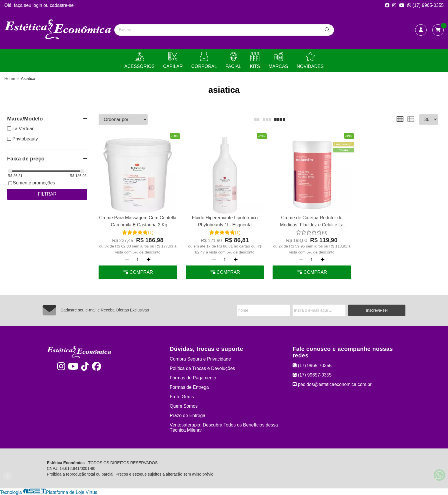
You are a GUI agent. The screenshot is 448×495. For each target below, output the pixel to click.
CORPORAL (204, 60)
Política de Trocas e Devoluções (202, 368)
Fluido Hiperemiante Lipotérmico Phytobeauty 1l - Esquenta (225, 221)
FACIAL (233, 60)
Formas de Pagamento (193, 378)
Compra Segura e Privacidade (200, 359)
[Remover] (127, 260)
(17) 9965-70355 (312, 366)
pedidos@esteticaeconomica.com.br (332, 384)
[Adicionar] (149, 260)
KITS (255, 60)
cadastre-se (62, 5)
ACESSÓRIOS (139, 60)
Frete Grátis (182, 397)
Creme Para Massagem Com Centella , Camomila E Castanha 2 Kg (138, 221)
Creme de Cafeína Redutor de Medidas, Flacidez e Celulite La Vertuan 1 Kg (312, 222)
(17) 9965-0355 (425, 5)
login (38, 5)
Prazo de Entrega (188, 415)
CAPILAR (173, 60)
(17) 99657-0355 (312, 375)
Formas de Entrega (189, 387)
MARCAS (278, 60)
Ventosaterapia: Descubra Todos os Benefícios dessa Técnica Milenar (224, 427)
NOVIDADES (310, 60)
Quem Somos (184, 406)
